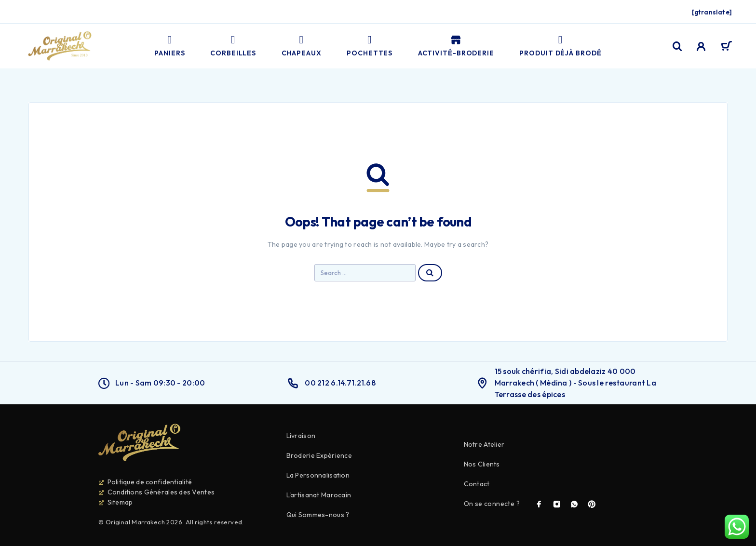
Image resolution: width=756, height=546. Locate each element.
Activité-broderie (456, 46)
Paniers (169, 46)
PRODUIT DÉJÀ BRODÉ (560, 46)
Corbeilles (233, 46)
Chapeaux (302, 46)
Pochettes (370, 46)
